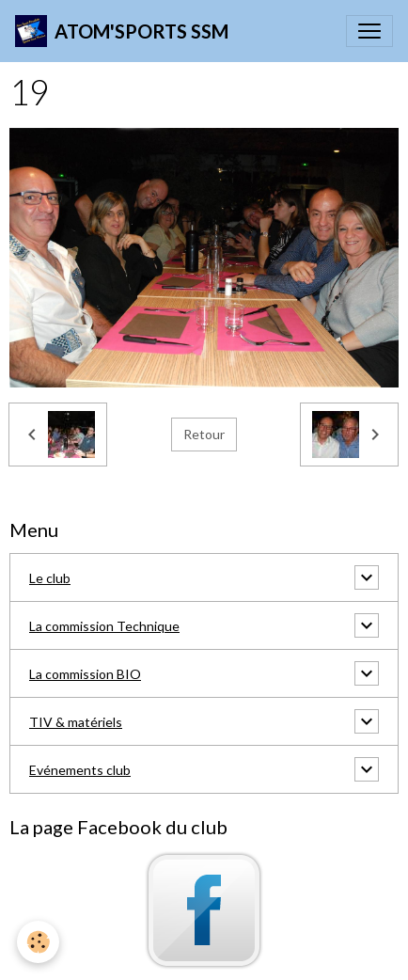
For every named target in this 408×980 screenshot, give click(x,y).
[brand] (122, 31)
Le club (50, 578)
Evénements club (80, 770)
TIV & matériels (76, 722)
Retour (204, 434)
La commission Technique (104, 626)
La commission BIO (85, 674)
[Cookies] (38, 942)
